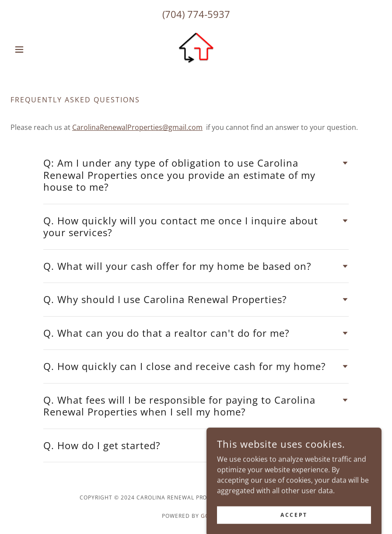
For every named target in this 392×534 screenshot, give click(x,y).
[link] (196, 49)
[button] (38, 49)
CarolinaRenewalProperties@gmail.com (137, 127)
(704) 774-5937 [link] (196, 14)
